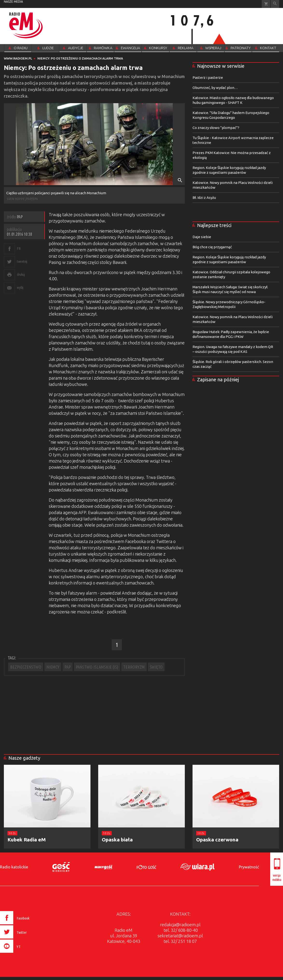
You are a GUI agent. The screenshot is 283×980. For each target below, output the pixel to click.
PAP (68, 667)
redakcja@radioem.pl (180, 925)
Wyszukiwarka (275, 4)
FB (19, 248)
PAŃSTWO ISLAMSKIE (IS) (97, 667)
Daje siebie (202, 237)
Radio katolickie (14, 867)
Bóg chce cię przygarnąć (212, 247)
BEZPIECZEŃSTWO (26, 667)
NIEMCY (53, 667)
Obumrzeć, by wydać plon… (215, 88)
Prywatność (249, 867)
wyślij (20, 287)
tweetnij (22, 261)
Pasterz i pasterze (208, 77)
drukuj (21, 274)
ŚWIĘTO (156, 667)
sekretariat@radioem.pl (180, 936)
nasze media (13, 2)
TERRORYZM (134, 667)
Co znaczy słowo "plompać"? (216, 128)
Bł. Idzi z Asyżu (204, 198)
